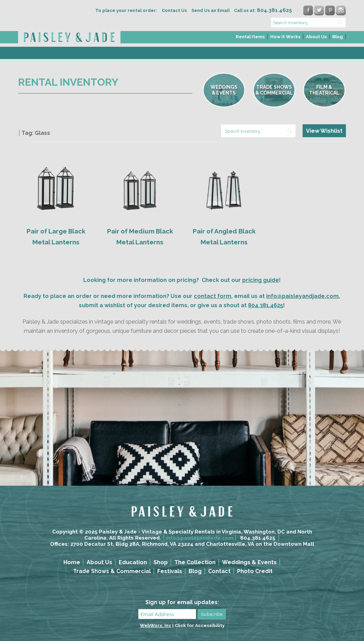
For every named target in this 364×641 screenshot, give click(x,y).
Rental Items (250, 37)
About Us (316, 37)
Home (72, 562)
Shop (161, 562)
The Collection (195, 562)
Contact (219, 571)
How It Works (285, 37)
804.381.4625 (266, 305)
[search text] (308, 23)
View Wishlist (324, 131)
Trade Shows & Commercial (112, 571)
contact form (213, 296)
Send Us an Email (210, 10)
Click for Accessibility (200, 625)
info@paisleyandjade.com (302, 296)
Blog (338, 37)
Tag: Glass (36, 133)
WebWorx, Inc (156, 625)
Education (133, 562)
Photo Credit (255, 571)
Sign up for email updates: (182, 602)
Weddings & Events (249, 562)
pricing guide (261, 280)
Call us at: (263, 10)
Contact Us (174, 10)
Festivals (170, 571)
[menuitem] (251, 39)
